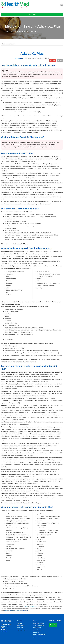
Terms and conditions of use (31, 607)
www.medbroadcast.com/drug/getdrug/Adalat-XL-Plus (16, 610)
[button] (62, 5)
